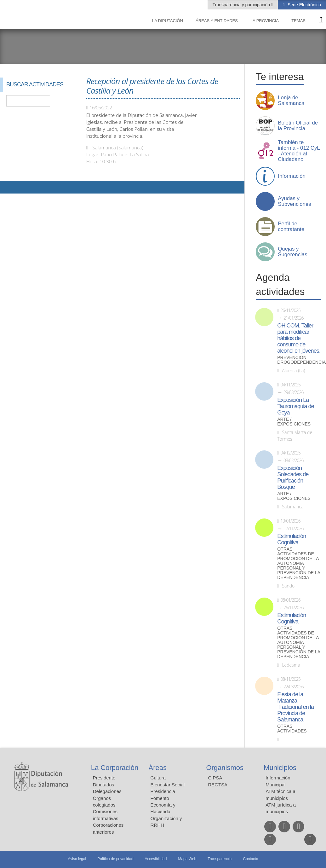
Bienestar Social (168, 785)
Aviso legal (77, 859)
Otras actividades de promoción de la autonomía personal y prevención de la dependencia (299, 563)
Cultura (158, 778)
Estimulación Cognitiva (292, 539)
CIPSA (215, 778)
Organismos (225, 768)
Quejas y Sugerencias (292, 252)
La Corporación (115, 768)
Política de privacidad (115, 859)
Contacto (251, 859)
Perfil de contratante (291, 227)
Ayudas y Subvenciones (294, 201)
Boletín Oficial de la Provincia (298, 126)
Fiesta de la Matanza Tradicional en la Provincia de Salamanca (295, 707)
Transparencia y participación (242, 5)
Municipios (280, 768)
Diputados (104, 785)
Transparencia (220, 859)
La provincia (265, 21)
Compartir (8, 187)
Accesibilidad (156, 859)
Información (292, 176)
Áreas (158, 768)
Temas (298, 21)
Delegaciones (107, 791)
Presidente (104, 778)
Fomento (160, 798)
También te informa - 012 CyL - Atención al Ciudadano (299, 151)
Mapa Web (187, 859)
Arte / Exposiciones (294, 422)
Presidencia (163, 791)
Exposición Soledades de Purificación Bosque (293, 477)
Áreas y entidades (217, 21)
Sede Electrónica (304, 5)
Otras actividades (292, 729)
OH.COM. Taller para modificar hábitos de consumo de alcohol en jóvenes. (299, 338)
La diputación (168, 21)
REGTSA (218, 785)
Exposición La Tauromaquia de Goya (295, 406)
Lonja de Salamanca (291, 101)
